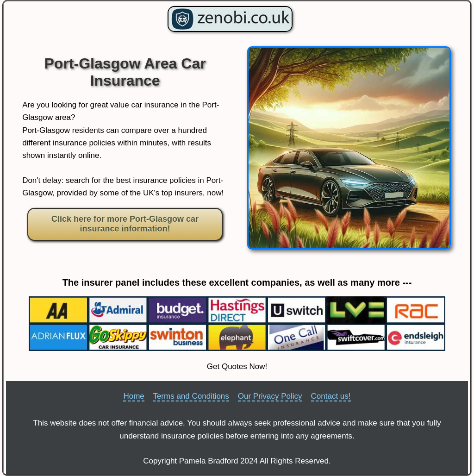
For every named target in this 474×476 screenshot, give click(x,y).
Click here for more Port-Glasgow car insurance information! (125, 224)
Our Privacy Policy (270, 396)
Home (134, 396)
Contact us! (331, 396)
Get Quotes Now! (237, 366)
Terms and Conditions (191, 396)
